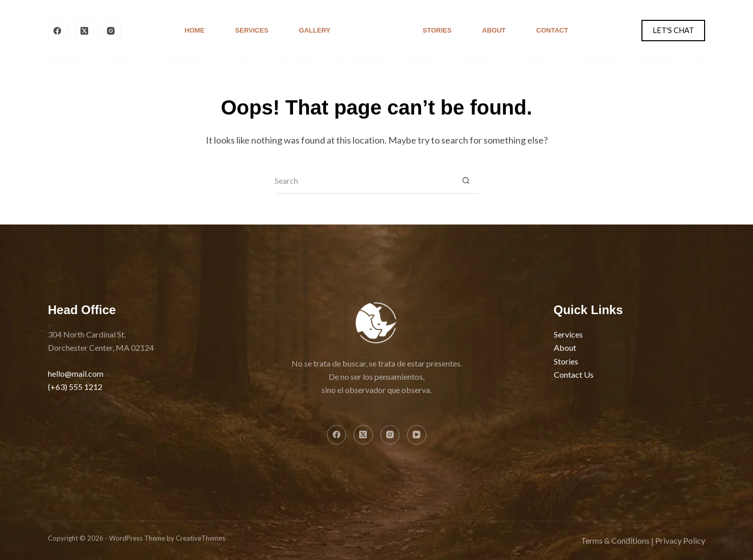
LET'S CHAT (673, 30)
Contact (553, 30)
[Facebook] (58, 31)
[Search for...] (364, 181)
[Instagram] (111, 31)
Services (252, 30)
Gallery (315, 30)
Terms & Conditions (615, 540)
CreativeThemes (200, 538)
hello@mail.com (76, 373)
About (494, 30)
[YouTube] (417, 435)
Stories (437, 30)
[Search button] (466, 181)
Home (194, 30)
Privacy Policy (680, 540)
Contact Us (574, 374)
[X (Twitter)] (85, 31)
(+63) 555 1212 (75, 387)
